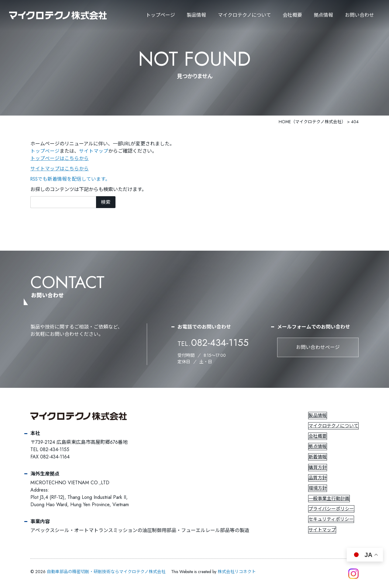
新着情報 (318, 457)
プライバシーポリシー (332, 509)
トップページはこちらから (60, 158)
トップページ (160, 15)
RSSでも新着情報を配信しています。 (71, 179)
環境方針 (318, 489)
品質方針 (318, 478)
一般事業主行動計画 (329, 499)
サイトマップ (94, 151)
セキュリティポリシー (331, 520)
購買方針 (318, 468)
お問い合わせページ (318, 348)
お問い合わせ (360, 15)
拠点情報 (323, 15)
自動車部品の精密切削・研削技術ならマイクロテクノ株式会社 (106, 572)
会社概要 (292, 15)
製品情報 (196, 15)
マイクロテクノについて (334, 426)
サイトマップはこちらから (60, 169)
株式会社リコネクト (237, 572)
